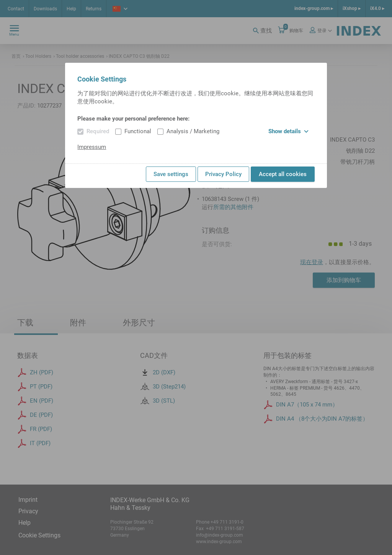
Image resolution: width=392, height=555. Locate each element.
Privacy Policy (223, 174)
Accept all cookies (283, 174)
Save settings (171, 174)
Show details (288, 131)
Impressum (92, 147)
